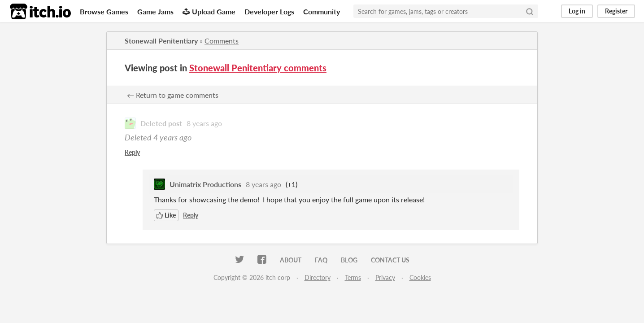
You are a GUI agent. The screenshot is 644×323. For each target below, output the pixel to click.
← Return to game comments (173, 95)
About (291, 260)
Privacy (385, 277)
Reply (132, 152)
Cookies (420, 277)
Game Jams (155, 11)
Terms (353, 277)
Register (616, 11)
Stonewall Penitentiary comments (258, 68)
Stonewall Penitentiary (161, 41)
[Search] (530, 11)
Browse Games (104, 11)
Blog (349, 260)
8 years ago (204, 123)
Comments (222, 41)
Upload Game (209, 11)
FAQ (321, 260)
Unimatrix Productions (205, 184)
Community (322, 11)
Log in (577, 11)
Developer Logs (269, 11)
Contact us (390, 260)
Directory (318, 277)
